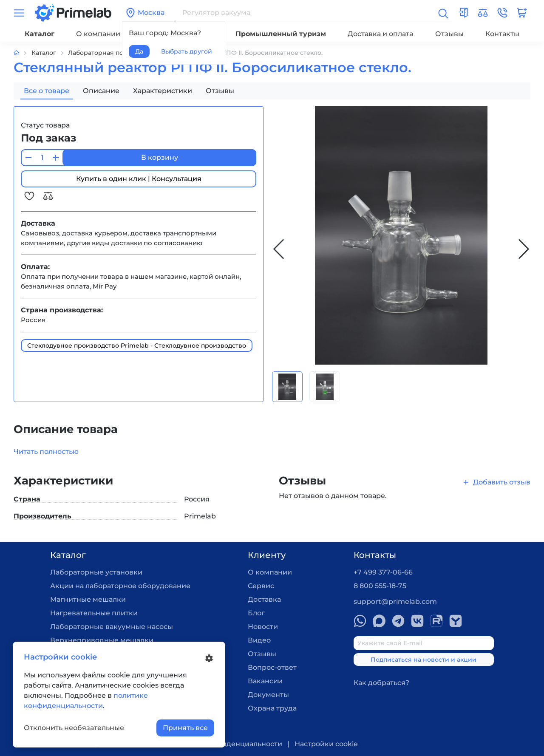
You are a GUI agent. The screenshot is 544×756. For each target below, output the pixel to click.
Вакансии (265, 681)
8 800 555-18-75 (380, 586)
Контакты (502, 34)
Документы (268, 695)
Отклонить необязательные (74, 728)
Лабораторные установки (96, 572)
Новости (263, 627)
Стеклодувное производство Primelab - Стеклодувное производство (137, 345)
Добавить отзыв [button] (496, 482)
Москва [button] (145, 13)
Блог (256, 613)
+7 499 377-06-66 (383, 572)
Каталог (40, 34)
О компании (98, 34)
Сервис (261, 586)
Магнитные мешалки (88, 599)
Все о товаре (47, 91)
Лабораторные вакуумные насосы (112, 627)
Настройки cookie (326, 744)
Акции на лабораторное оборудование (120, 586)
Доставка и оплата (380, 34)
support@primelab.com (395, 602)
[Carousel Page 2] (325, 387)
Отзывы (449, 34)
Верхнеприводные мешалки (102, 640)
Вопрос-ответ (272, 667)
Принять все (185, 728)
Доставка (264, 599)
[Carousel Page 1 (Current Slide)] (287, 387)
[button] (502, 13)
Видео (259, 640)
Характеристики (163, 91)
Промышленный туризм (281, 34)
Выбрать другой (187, 51)
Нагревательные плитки (94, 613)
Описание (101, 91)
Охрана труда (272, 708)
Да (139, 51)
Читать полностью (46, 452)
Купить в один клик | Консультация (139, 179)
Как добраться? (381, 683)
